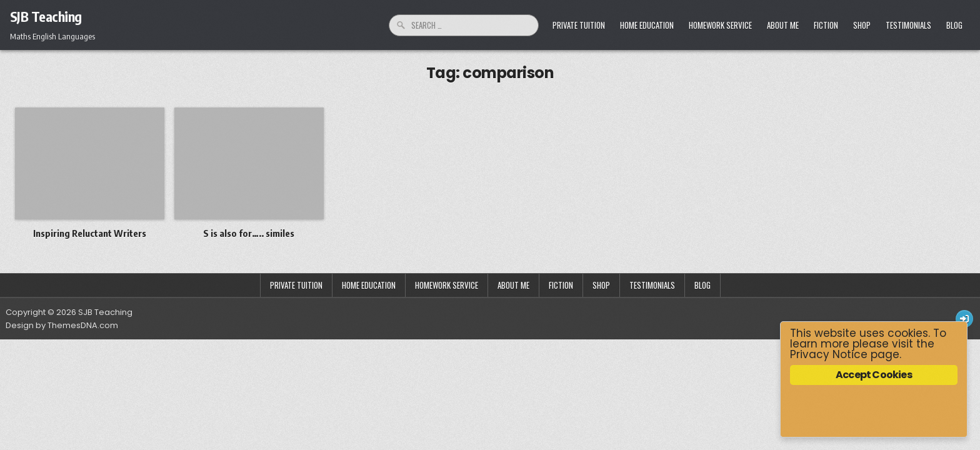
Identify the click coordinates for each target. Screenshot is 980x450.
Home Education (647, 25)
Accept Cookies (874, 375)
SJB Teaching (46, 16)
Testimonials (908, 25)
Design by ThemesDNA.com (62, 325)
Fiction (826, 25)
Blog (954, 25)
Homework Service (720, 25)
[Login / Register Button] (964, 319)
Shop (862, 25)
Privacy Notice (829, 354)
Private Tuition (579, 25)
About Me (783, 25)
